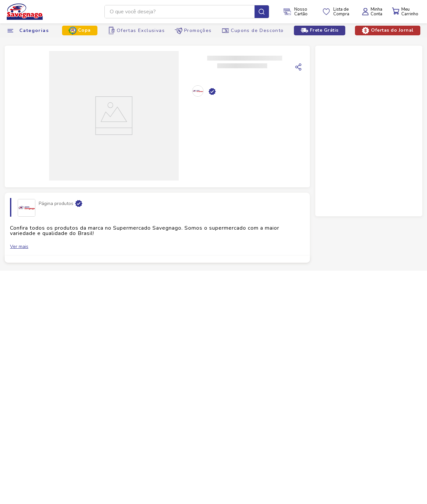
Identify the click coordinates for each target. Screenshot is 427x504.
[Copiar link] (299, 67)
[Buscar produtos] (262, 12)
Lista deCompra (341, 12)
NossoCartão (301, 12)
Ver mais (19, 247)
